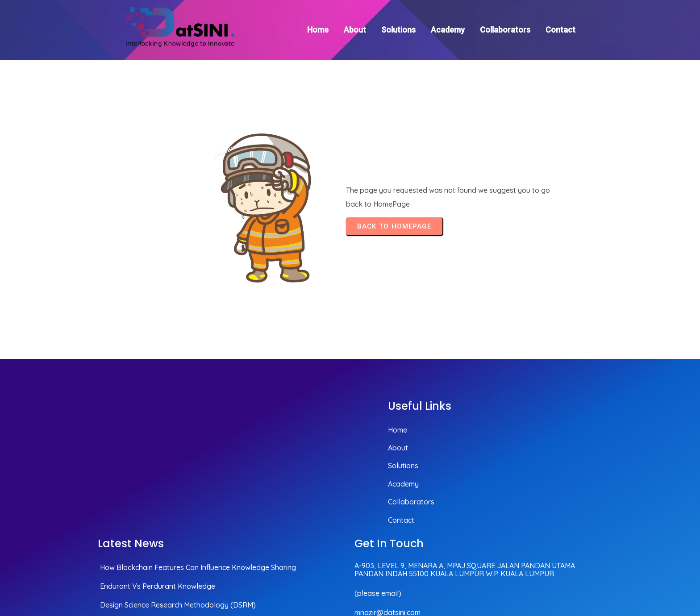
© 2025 (590, 561)
